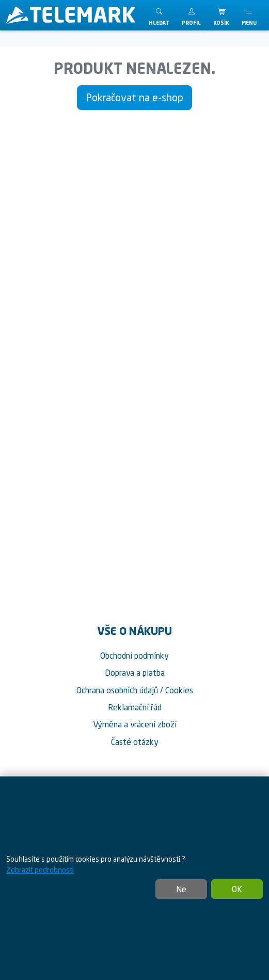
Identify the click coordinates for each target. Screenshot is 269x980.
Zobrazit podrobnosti (40, 870)
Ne (181, 889)
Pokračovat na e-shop (134, 97)
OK (237, 889)
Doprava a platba (135, 673)
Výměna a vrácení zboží (135, 724)
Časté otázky (135, 742)
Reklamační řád (135, 707)
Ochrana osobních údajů (117, 690)
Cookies (179, 690)
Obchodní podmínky (134, 656)
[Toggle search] (159, 15)
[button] (191, 15)
